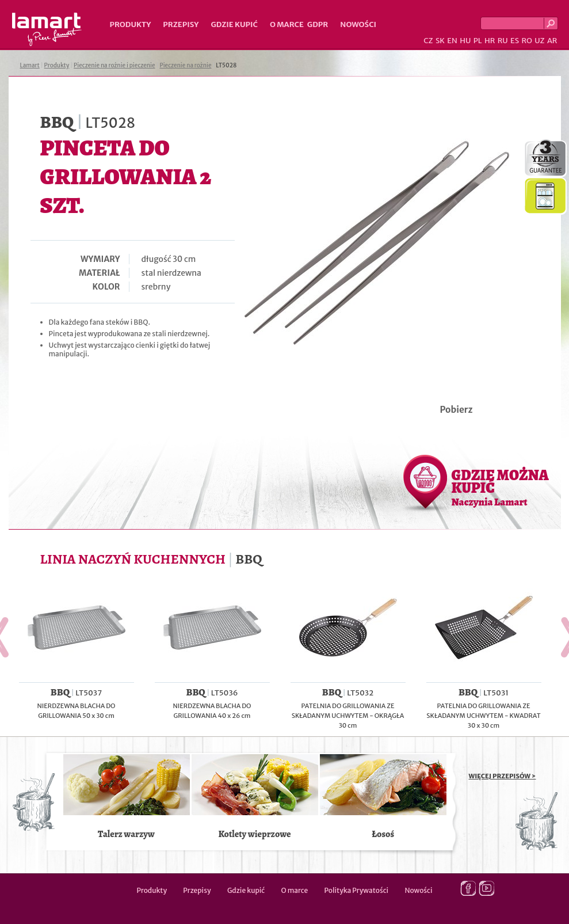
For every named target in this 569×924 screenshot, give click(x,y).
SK (440, 41)
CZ (428, 41)
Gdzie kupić (234, 24)
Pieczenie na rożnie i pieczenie (114, 65)
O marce (287, 24)
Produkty (131, 24)
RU (503, 41)
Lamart (47, 29)
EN (452, 41)
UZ (539, 41)
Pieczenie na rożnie (185, 65)
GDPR (318, 24)
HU (465, 41)
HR (490, 41)
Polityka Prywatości (357, 890)
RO (526, 41)
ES (515, 41)
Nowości (358, 24)
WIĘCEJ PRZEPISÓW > (503, 776)
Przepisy (181, 24)
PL (478, 41)
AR (552, 41)
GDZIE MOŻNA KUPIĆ (500, 487)
